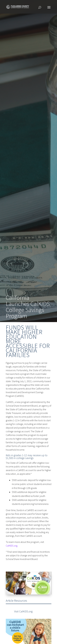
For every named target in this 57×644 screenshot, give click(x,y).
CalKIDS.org (12, 546)
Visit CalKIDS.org (23, 611)
